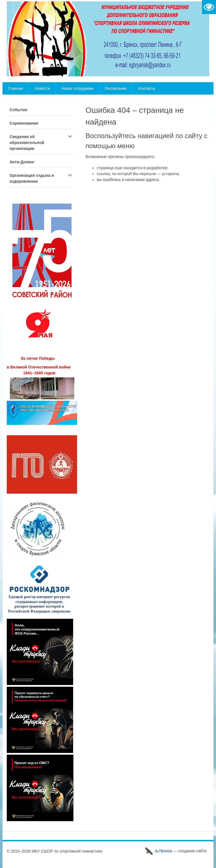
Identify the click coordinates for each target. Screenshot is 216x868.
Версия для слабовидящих (209, 7)
